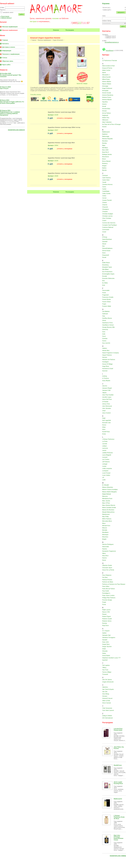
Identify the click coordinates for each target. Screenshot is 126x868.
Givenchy (105, 329)
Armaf (104, 106)
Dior (103, 246)
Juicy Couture (106, 413)
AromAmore (110, 50)
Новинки (56, 30)
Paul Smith (106, 591)
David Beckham (107, 239)
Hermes (105, 357)
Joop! (104, 411)
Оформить (121, 12)
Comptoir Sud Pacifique (109, 225)
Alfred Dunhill (106, 77)
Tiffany (104, 668)
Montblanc (105, 532)
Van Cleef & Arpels (108, 689)
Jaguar (104, 393)
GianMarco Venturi (108, 325)
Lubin (104, 480)
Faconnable (106, 290)
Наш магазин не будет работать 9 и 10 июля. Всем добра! (12, 102)
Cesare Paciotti (107, 200)
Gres (104, 332)
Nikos (104, 553)
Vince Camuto (107, 703)
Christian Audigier (108, 214)
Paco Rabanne (107, 575)
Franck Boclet (106, 299)
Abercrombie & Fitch (108, 66)
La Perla (105, 441)
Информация (7, 51)
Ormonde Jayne (107, 568)
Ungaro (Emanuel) (58, 40)
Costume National (108, 227)
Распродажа (70, 30)
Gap (104, 316)
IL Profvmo (106, 378)
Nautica (105, 549)
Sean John (106, 642)
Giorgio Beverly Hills (108, 327)
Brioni (104, 159)
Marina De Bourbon (108, 510)
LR (103, 477)
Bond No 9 (105, 152)
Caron (104, 187)
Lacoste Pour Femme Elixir (118, 729)
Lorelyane (105, 471)
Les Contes (106, 459)
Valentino (105, 687)
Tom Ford (105, 670)
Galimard (105, 314)
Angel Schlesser (107, 88)
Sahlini (104, 633)
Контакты (6, 44)
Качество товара (82, 84)
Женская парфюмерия (10, 27)
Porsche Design (107, 600)
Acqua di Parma (107, 68)
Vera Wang (106, 694)
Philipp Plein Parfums (109, 598)
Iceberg (105, 376)
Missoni (105, 528)
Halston (105, 348)
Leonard (105, 457)
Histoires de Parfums (109, 359)
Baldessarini (106, 132)
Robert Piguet (106, 616)
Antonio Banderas (108, 95)
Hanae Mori (106, 350)
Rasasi (104, 614)
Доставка (89, 95)
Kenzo (104, 425)
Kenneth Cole (106, 423)
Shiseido (105, 651)
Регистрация (5, 16)
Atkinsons (105, 120)
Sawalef (105, 640)
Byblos (104, 168)
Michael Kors (106, 526)
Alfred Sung (106, 79)
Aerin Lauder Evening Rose (118, 783)
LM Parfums (106, 462)
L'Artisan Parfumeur (108, 439)
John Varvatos (107, 408)
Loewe (104, 466)
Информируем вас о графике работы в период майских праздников (10, 113)
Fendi (104, 293)
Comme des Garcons (109, 223)
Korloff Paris (106, 432)
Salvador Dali (106, 635)
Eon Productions (107, 272)
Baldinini (105, 134)
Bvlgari (104, 166)
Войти (22, 14)
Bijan (104, 145)
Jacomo (105, 386)
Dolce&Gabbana (107, 248)
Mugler (104, 539)
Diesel (104, 244)
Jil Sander (105, 402)
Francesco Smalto (108, 297)
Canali (104, 182)
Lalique (104, 446)
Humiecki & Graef (108, 369)
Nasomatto (106, 547)
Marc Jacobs (106, 501)
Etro (103, 281)
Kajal (104, 418)
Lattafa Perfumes (107, 453)
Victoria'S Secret (107, 698)
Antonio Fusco (107, 97)
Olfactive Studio (107, 565)
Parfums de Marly (108, 582)
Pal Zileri (105, 577)
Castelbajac (106, 191)
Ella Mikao (105, 269)
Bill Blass (105, 148)
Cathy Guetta (106, 193)
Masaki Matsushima (108, 512)
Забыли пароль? (6, 18)
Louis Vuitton (106, 475)
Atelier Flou (106, 118)
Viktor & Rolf (106, 701)
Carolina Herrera (107, 184)
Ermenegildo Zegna (108, 274)
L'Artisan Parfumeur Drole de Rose (119, 817)
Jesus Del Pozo (107, 399)
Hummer (105, 371)
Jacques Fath (106, 390)
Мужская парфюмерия (10, 30)
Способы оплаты (36, 95)
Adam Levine (106, 70)
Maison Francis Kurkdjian (110, 489)
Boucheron (106, 157)
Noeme (104, 558)
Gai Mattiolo (106, 311)
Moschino (105, 537)
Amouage (105, 86)
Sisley (104, 653)
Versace (105, 696)
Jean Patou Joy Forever (119, 748)
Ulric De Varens (107, 680)
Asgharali (105, 115)
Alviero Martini (107, 82)
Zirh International (107, 718)
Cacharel (105, 175)
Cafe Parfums (106, 178)
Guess (104, 341)
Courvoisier (106, 230)
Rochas (105, 623)
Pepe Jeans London (108, 595)
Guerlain (105, 338)
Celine (104, 196)
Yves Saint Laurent (108, 710)
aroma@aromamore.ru (112, 42)
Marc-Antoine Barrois (109, 505)
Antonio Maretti (107, 100)
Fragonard (105, 295)
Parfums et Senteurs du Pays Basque (114, 584)
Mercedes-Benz (107, 521)
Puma (104, 604)
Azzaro (104, 127)
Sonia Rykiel (106, 656)
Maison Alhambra (108, 487)
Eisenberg (105, 265)
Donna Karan (106, 251)
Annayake (105, 91)
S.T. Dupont (106, 631)
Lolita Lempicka (107, 468)
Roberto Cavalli (107, 619)
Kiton (104, 429)
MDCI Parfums (107, 519)
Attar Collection (107, 122)
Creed (104, 232)
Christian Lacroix (107, 216)
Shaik (104, 649)
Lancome (105, 448)
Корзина (106, 4)
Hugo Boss (106, 366)
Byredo (104, 170)
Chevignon (106, 209)
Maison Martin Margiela (109, 492)
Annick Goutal (106, 93)
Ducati (104, 257)
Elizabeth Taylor (107, 267)
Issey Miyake (106, 381)
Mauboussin (106, 514)
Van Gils (105, 692)
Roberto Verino (107, 621)
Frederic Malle (107, 306)
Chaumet (105, 207)
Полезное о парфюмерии (11, 54)
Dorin (104, 253)
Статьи (5, 58)
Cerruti (104, 198)
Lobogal (105, 464)
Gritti (104, 334)
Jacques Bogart (107, 388)
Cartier (104, 189)
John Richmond (107, 406)
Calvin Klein (106, 180)
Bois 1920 (105, 150)
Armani (104, 111)
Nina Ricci (105, 556)
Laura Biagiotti (107, 455)
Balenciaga (106, 136)
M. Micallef (106, 485)
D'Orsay (105, 237)
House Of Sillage (107, 364)
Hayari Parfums (107, 355)
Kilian (104, 427)
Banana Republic (107, 139)
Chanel (104, 202)
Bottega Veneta (107, 154)
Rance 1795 (106, 612)
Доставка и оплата (9, 47)
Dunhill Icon (118, 765)
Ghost (104, 320)
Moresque (105, 535)
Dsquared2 (106, 255)
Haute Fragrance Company (111, 353)
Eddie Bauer (106, 263)
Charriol (105, 205)
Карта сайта (6, 65)
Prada (104, 602)
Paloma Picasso (107, 580)
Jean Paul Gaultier (108, 395)
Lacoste (105, 444)
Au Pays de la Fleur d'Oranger (111, 124)
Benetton (105, 141)
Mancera (105, 496)
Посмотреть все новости (16, 130)
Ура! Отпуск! (4, 88)
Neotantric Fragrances (109, 551)
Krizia (104, 434)
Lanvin (104, 450)
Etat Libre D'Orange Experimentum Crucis (118, 838)
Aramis (104, 104)
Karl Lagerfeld (107, 420)
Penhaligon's (106, 593)
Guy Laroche (106, 343)
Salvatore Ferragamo (109, 637)
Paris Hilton (106, 586)
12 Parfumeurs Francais (110, 60)
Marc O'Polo (106, 503)
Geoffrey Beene (107, 318)
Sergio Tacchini (107, 646)
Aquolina (105, 102)
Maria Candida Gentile (109, 508)
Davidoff (105, 242)
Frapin (104, 304)
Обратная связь (8, 61)
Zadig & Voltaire (107, 716)
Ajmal (104, 73)
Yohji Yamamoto (107, 708)
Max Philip (105, 517)
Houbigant (105, 362)
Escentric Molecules (108, 278)
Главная (5, 40)
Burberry (105, 163)
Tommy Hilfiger (107, 672)
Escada (105, 276)
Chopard (105, 211)
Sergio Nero (106, 644)
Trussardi (105, 674)
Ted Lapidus (106, 665)
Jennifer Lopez (107, 397)
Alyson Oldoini (107, 84)
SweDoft (105, 660)
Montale (105, 530)
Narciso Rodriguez (108, 544)
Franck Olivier (106, 302)
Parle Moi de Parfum (108, 589)
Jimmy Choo (106, 404)
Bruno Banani (106, 161)
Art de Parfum (106, 113)
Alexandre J (106, 75)
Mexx (104, 523)
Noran (104, 560)
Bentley (105, 143)
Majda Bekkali (106, 494)
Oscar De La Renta (108, 570)
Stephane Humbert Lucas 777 (111, 658)
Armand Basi (106, 109)
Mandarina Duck (107, 498)
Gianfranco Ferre (107, 323)
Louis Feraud (106, 473)
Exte (104, 285)
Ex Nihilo (105, 283)
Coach (104, 221)
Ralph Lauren (106, 610)
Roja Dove (105, 625)
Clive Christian (107, 218)
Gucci (104, 336)
